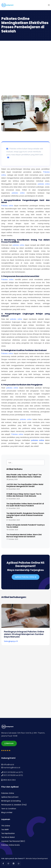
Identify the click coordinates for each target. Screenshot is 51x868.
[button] (49, 5)
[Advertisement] (25, 67)
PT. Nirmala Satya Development (36, 859)
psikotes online (44, 184)
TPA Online (6, 826)
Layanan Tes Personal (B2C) (13, 841)
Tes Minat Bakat (8, 837)
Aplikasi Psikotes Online (26, 577)
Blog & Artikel (7, 812)
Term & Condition (9, 809)
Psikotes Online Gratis (10, 845)
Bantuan (9, 744)
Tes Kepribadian (8, 833)
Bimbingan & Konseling (11, 801)
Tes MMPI (5, 830)
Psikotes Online (8, 793)
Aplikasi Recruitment (10, 797)
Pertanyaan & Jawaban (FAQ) (14, 805)
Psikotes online (7, 206)
